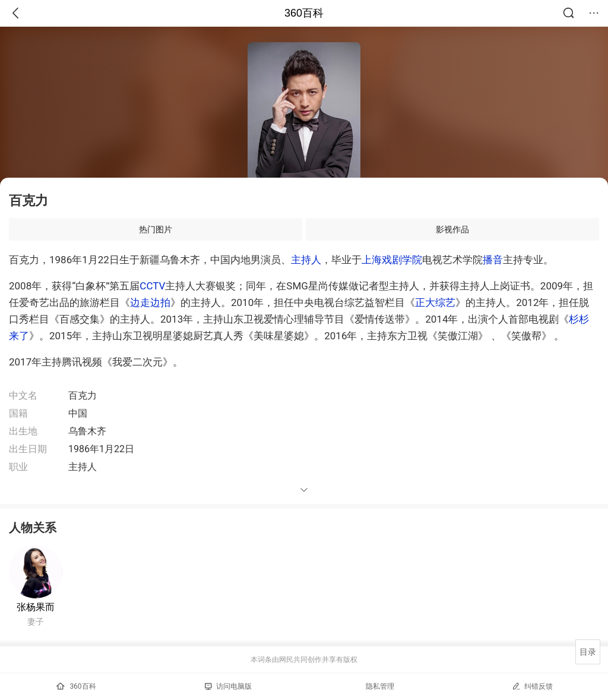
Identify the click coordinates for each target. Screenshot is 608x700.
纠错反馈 (532, 686)
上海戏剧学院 (392, 260)
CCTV (152, 286)
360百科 (304, 13)
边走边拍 (150, 302)
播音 (493, 260)
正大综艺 (435, 302)
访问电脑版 (228, 686)
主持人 (306, 260)
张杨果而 (36, 607)
